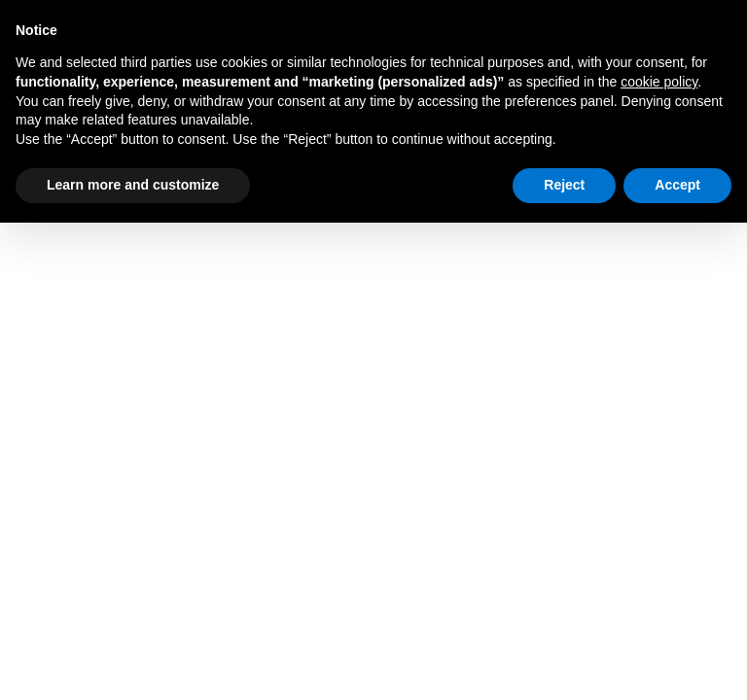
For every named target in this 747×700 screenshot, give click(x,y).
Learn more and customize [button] (133, 185)
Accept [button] (677, 185)
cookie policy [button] (659, 82)
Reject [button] (564, 185)
